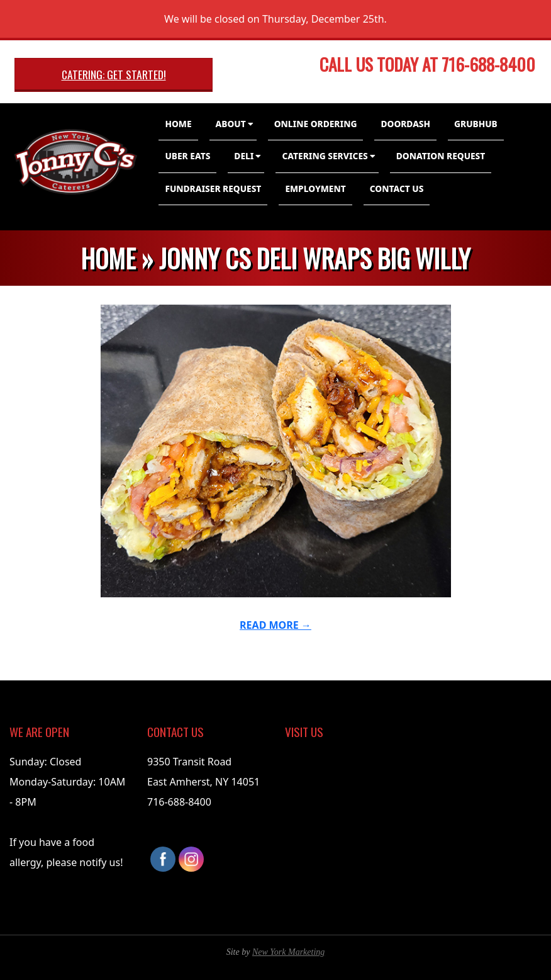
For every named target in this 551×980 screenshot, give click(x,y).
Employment (315, 189)
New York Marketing (288, 952)
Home (178, 124)
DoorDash (405, 124)
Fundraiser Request (213, 189)
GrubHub (476, 124)
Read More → (275, 625)
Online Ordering (316, 124)
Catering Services (325, 156)
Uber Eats (187, 156)
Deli (244, 156)
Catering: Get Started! (114, 74)
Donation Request (441, 156)
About (231, 124)
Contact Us (397, 189)
